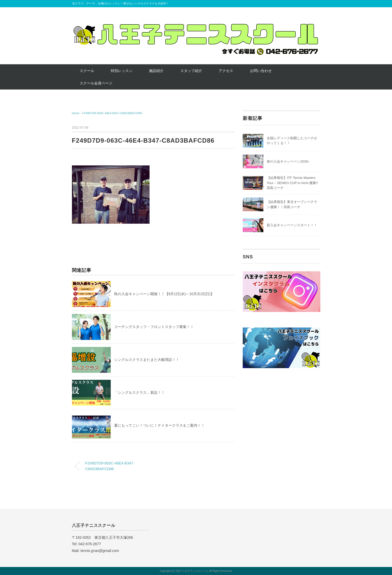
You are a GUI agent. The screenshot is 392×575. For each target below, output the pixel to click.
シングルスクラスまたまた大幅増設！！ (147, 360)
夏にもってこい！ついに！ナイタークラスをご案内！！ (159, 425)
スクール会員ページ (96, 83)
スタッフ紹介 (191, 71)
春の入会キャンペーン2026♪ (288, 161)
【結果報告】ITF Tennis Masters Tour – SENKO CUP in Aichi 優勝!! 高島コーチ (292, 183)
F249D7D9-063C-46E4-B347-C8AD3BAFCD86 (112, 113)
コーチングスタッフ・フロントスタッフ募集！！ (154, 327)
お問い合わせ (261, 71)
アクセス (226, 71)
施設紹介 (156, 71)
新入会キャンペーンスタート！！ (292, 225)
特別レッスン (122, 71)
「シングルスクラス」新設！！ (139, 392)
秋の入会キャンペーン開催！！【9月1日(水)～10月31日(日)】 (164, 294)
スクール (87, 71)
